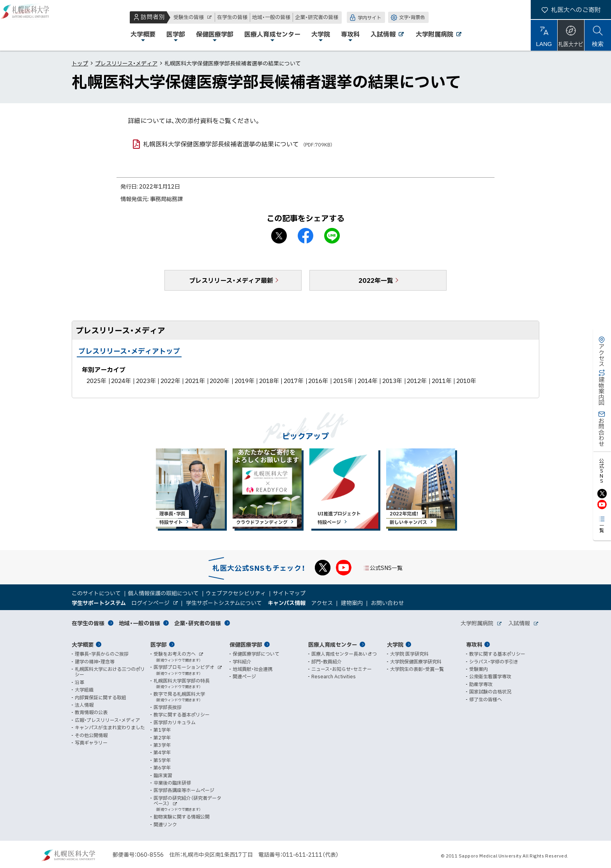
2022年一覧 (376, 280)
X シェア (279, 236)
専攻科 (474, 644)
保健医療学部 (246, 644)
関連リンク (165, 824)
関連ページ (244, 676)
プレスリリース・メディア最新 (231, 280)
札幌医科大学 (31, 25)
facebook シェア (305, 236)
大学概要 (83, 644)
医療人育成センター (333, 644)
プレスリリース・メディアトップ (129, 351)
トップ (80, 63)
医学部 (159, 644)
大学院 (395, 644)
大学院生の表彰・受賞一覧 (417, 669)
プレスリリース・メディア (126, 63)
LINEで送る (332, 236)
